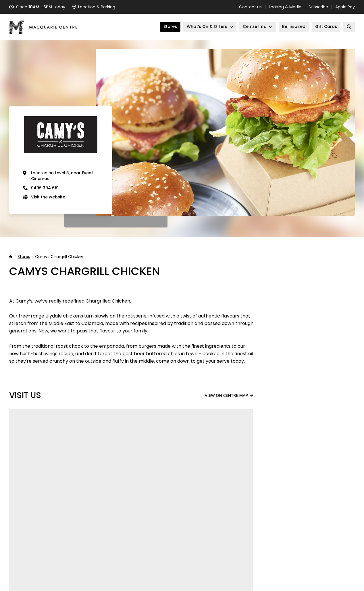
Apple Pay (345, 7)
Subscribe (318, 7)
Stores (24, 257)
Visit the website (48, 197)
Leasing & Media (285, 7)
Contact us (250, 7)
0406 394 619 (45, 188)
